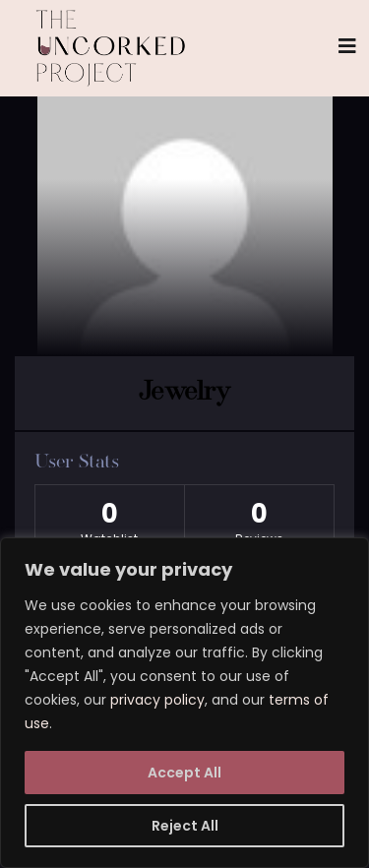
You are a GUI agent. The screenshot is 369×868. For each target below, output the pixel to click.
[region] (184, 703)
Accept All (184, 773)
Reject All (185, 826)
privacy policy (157, 700)
